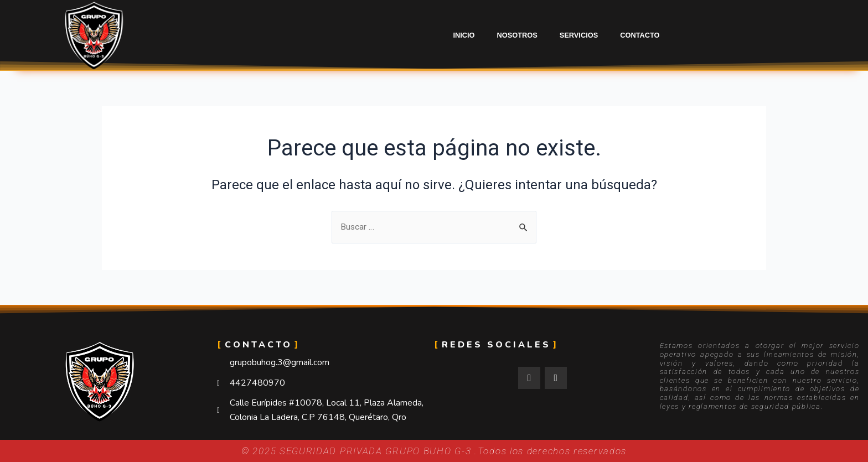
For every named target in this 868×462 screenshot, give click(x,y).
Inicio (464, 35)
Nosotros (517, 35)
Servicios (579, 35)
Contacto (640, 35)
